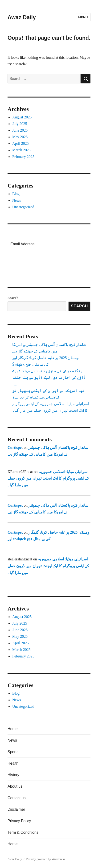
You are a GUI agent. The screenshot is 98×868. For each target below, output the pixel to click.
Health (13, 763)
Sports (13, 752)
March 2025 (21, 150)
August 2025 (22, 117)
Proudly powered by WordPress (45, 859)
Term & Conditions (23, 832)
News (16, 200)
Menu (83, 17)
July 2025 (20, 124)
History (13, 775)
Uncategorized (23, 207)
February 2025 (23, 157)
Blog (16, 194)
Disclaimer (16, 809)
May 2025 (20, 137)
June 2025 (20, 130)
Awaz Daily (22, 17)
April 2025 (20, 143)
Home (13, 729)
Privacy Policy (19, 821)
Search (13, 298)
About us (15, 786)
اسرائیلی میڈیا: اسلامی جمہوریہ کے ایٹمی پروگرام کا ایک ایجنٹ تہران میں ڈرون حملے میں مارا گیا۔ (48, 479)
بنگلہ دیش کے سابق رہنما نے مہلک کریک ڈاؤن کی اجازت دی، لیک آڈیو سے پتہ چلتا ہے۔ (49, 377)
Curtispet (15, 448)
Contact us (16, 798)
